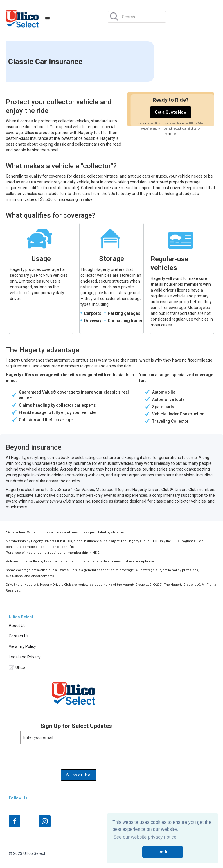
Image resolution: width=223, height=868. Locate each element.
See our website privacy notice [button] (145, 837)
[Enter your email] (78, 737)
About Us (17, 626)
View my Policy (22, 646)
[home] (22, 19)
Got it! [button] (163, 852)
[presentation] (64, 756)
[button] (48, 19)
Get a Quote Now (171, 112)
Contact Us (19, 636)
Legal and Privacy (25, 657)
